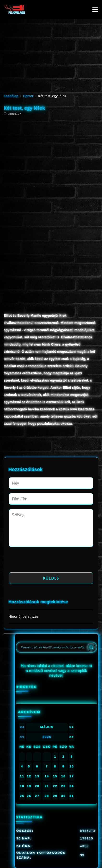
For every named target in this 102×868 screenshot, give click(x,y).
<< (22, 727)
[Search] (91, 647)
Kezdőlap (11, 96)
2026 (47, 737)
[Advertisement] (51, 164)
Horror (28, 96)
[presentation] (45, 561)
